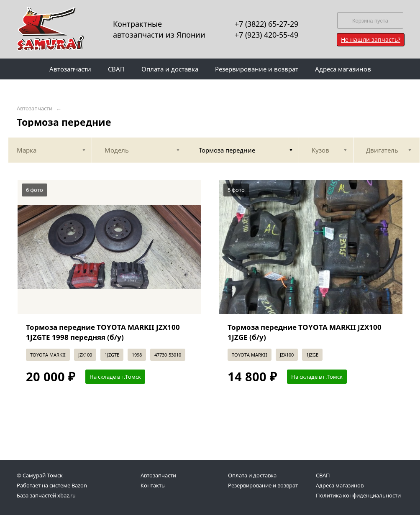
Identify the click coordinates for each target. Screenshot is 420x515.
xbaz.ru (67, 495)
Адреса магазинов (340, 485)
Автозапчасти (35, 108)
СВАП (323, 475)
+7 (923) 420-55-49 (266, 35)
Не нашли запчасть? (371, 40)
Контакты (153, 485)
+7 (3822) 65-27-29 (266, 24)
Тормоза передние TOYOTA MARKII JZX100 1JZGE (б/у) (305, 332)
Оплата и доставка (252, 475)
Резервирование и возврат (263, 485)
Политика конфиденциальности (358, 495)
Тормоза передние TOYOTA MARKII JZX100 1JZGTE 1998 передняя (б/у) (103, 332)
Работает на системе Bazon (52, 485)
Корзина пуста (370, 21)
